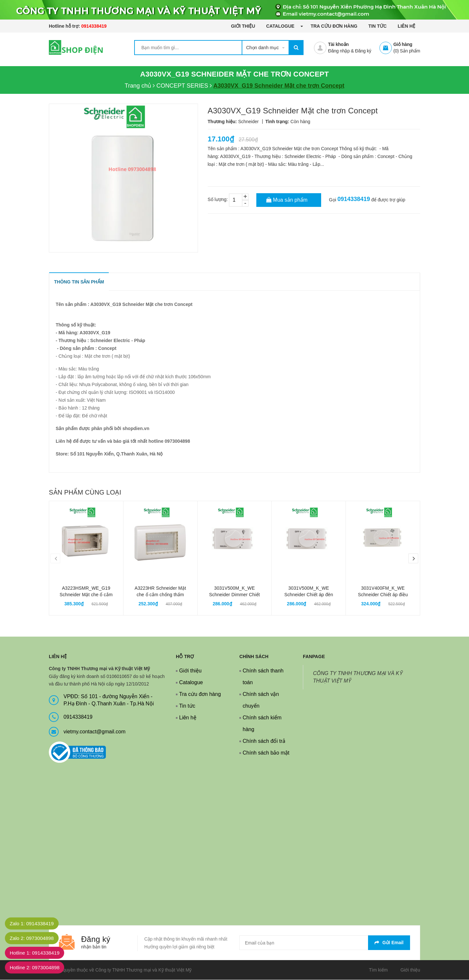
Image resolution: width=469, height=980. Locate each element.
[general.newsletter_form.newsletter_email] (325, 943)
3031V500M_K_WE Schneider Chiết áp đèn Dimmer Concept (309, 595)
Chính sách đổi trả (264, 741)
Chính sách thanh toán (263, 677)
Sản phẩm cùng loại (85, 493)
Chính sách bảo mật (266, 753)
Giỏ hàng (403, 44)
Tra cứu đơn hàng (334, 26)
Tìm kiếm (378, 970)
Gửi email (389, 943)
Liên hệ (406, 26)
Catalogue (281, 26)
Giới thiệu (243, 26)
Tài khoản (338, 44)
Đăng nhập (339, 51)
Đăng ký (363, 51)
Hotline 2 (37, 967)
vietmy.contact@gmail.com (94, 732)
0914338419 (94, 26)
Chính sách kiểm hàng (262, 724)
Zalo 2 (34, 938)
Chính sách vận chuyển (261, 700)
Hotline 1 (37, 953)
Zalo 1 (34, 923)
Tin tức (377, 26)
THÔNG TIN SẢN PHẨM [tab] (79, 282)
